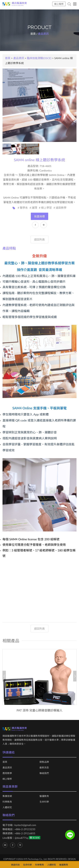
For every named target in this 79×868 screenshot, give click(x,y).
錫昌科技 (15, 865)
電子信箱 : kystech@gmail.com (19, 825)
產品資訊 (19, 58)
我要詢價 (39, 216)
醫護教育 (44, 796)
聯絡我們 (44, 773)
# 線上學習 (45, 208)
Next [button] (75, 676)
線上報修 (59, 4)
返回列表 (39, 239)
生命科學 (44, 802)
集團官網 (7, 796)
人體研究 (7, 807)
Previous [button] (4, 676)
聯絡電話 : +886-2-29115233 (19, 829)
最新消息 (44, 768)
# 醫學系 (23, 208)
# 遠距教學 (60, 208)
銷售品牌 (44, 762)
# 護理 (33, 208)
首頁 (33, 34)
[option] (39, 681)
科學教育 (7, 802)
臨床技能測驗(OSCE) (39, 58)
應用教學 (7, 773)
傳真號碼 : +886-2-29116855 (19, 833)
